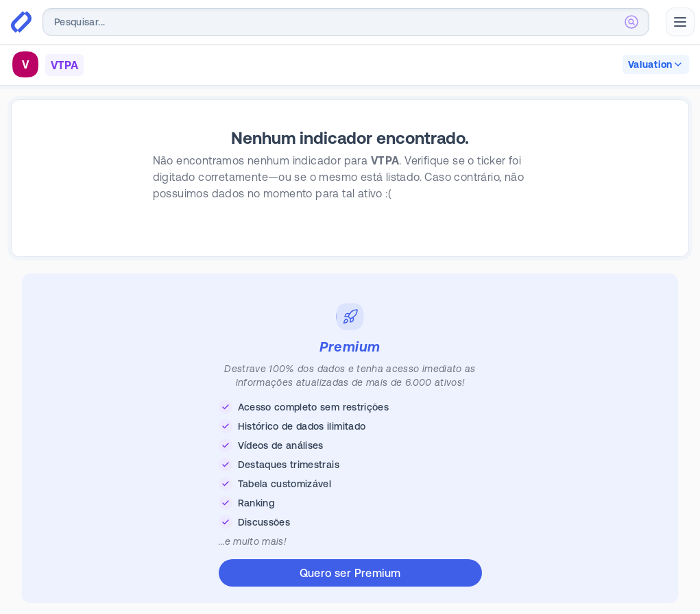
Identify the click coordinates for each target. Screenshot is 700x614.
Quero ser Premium (350, 573)
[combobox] (346, 22)
